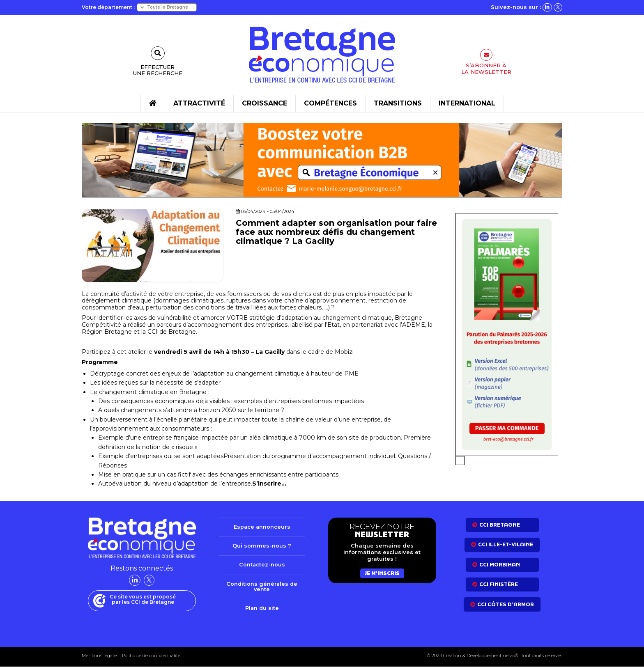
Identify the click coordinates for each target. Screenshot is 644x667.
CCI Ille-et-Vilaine (506, 544)
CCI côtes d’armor (506, 604)
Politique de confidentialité (151, 656)
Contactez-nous (262, 565)
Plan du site (262, 609)
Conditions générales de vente (262, 587)
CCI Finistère (499, 584)
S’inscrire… (269, 484)
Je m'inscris (382, 573)
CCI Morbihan (500, 565)
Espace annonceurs (262, 527)
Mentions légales (100, 656)
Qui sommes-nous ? (262, 546)
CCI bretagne (500, 525)
